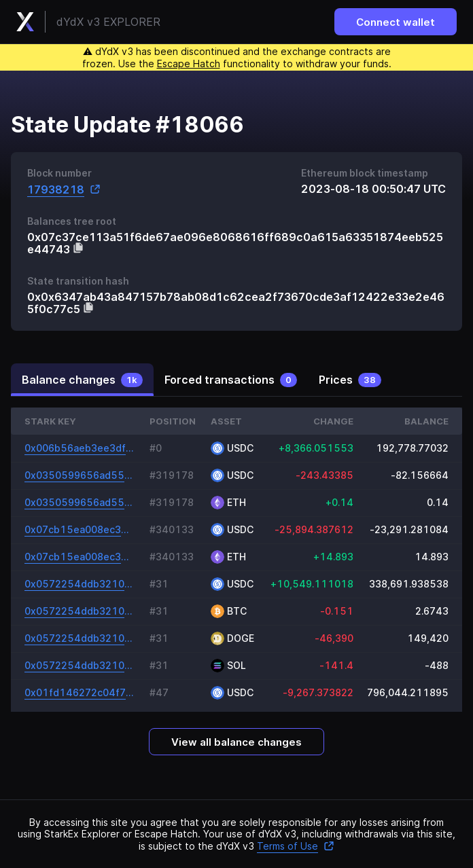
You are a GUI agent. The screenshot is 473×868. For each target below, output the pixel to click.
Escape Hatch (189, 64)
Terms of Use (296, 846)
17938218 (64, 189)
